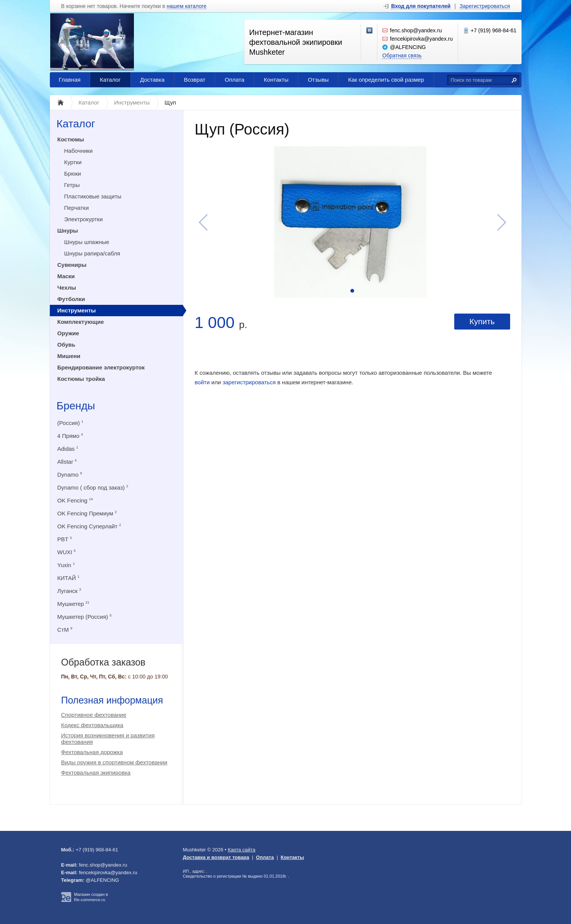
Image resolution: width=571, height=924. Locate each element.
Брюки (73, 174)
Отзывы (318, 80)
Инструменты (77, 310)
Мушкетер (73, 604)
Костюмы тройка (81, 379)
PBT (65, 539)
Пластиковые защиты (93, 196)
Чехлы (67, 288)
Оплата (235, 80)
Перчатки (77, 208)
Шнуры (68, 231)
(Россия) (70, 423)
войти (202, 382)
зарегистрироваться (249, 382)
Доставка (152, 80)
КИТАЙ (68, 578)
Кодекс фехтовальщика (92, 725)
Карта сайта (242, 850)
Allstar (67, 462)
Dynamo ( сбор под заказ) (93, 487)
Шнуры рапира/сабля (92, 253)
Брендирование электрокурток (101, 367)
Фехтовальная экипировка (96, 773)
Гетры (72, 185)
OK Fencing (75, 500)
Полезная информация (112, 700)
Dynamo (70, 475)
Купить (482, 321)
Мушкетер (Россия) (85, 617)
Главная (70, 80)
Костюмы (71, 139)
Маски (66, 276)
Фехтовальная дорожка (92, 752)
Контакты (276, 80)
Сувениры (72, 265)
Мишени (69, 356)
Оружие (68, 333)
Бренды (76, 406)
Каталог (111, 80)
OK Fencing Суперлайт (89, 526)
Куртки (73, 162)
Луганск (69, 591)
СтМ (65, 630)
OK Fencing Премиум (87, 513)
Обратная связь (402, 55)
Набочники (79, 151)
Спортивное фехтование (94, 715)
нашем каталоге (187, 6)
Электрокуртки (84, 219)
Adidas (68, 449)
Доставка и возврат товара (216, 857)
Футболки (71, 299)
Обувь (67, 345)
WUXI (67, 552)
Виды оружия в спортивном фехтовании (114, 762)
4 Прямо (70, 436)
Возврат (195, 80)
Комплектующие (81, 322)
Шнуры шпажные (87, 242)
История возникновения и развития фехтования (108, 739)
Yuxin (66, 565)
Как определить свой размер (386, 80)
